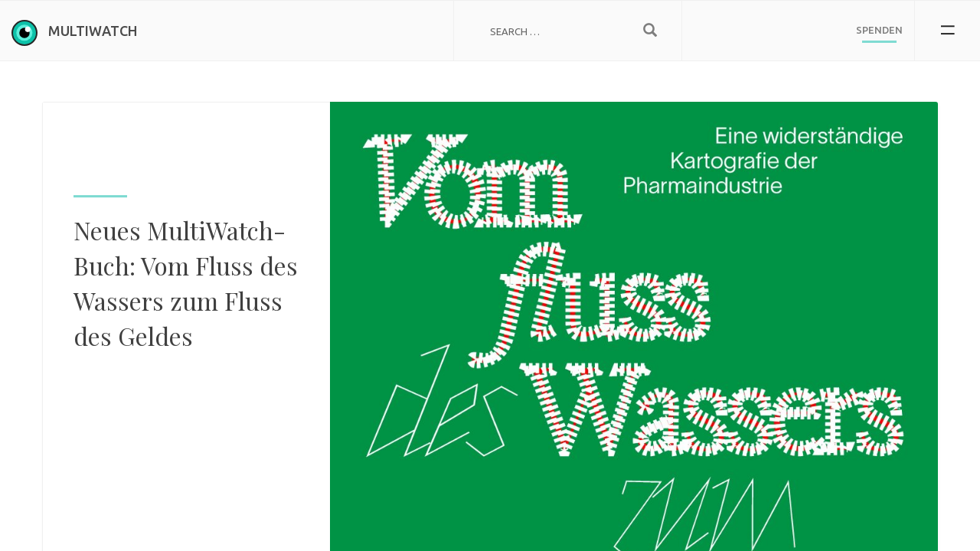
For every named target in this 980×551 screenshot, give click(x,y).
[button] (947, 31)
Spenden (879, 30)
